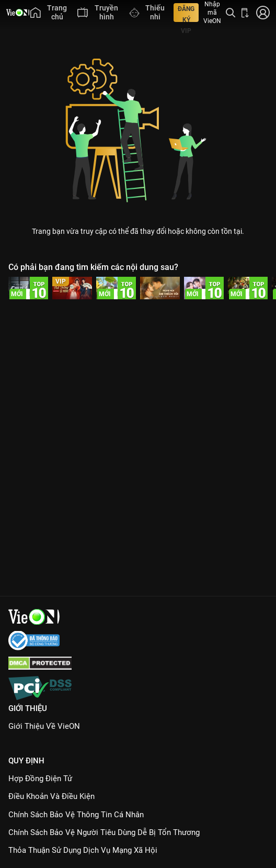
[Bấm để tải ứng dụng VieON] (245, 13)
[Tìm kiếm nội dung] (231, 13)
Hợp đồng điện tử (40, 779)
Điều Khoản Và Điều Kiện (51, 796)
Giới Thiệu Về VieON (44, 726)
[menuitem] (49, 13)
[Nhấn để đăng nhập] (262, 13)
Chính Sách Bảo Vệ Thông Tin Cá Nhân (76, 815)
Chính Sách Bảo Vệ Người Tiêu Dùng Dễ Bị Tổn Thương (104, 832)
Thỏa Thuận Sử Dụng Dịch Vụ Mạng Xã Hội (83, 850)
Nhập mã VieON (212, 13)
